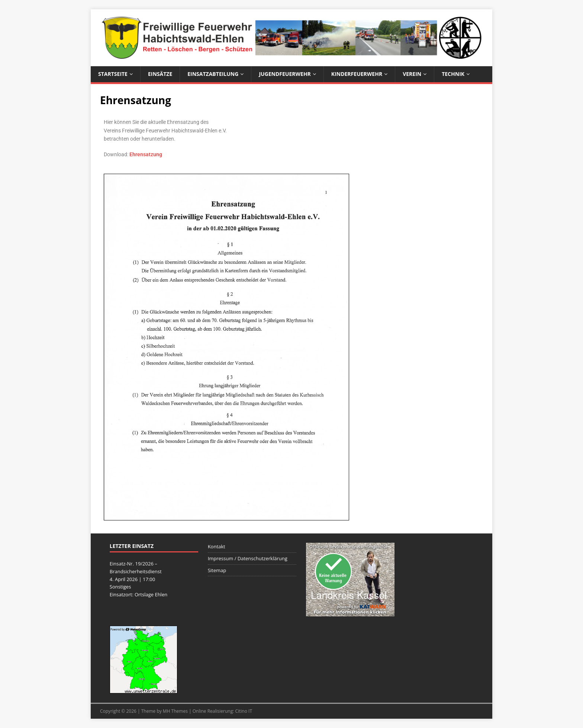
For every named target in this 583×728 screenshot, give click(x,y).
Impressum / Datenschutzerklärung (248, 558)
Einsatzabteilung (213, 74)
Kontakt (217, 546)
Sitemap (217, 570)
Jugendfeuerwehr (285, 74)
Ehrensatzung (146, 154)
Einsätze (160, 74)
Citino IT (244, 711)
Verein (412, 74)
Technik (453, 74)
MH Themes (175, 711)
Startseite (113, 74)
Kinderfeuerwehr (357, 74)
